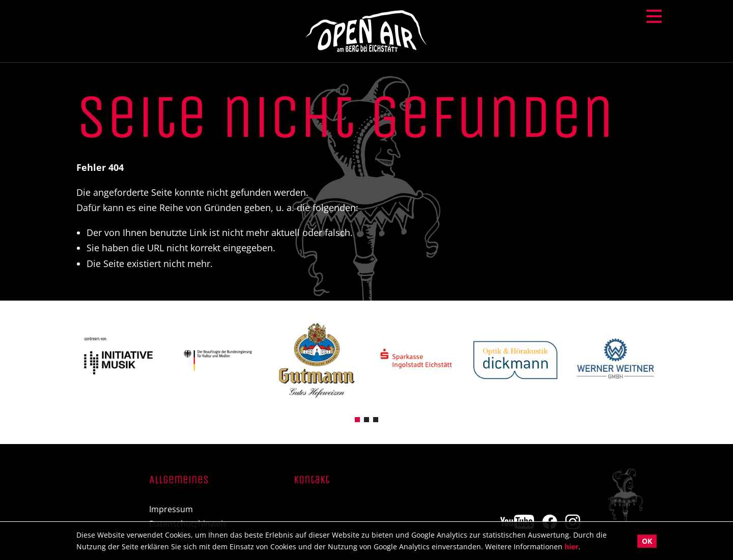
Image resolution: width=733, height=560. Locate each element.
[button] (357, 419)
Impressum (171, 509)
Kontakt (312, 480)
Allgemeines (179, 480)
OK (647, 541)
